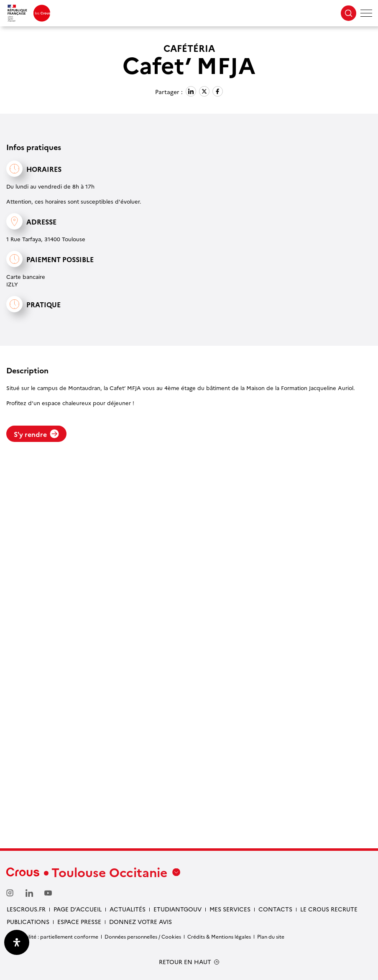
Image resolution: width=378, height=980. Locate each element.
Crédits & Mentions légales (219, 936)
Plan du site (271, 936)
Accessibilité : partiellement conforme (52, 936)
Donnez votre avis (140, 921)
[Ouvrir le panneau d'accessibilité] (17, 942)
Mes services (230, 909)
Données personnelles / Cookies (143, 936)
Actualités (128, 909)
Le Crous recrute (329, 909)
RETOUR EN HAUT (185, 962)
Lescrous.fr (26, 909)
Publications (28, 921)
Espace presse (79, 921)
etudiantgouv (178, 909)
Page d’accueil (78, 909)
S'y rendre (36, 434)
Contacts (275, 909)
